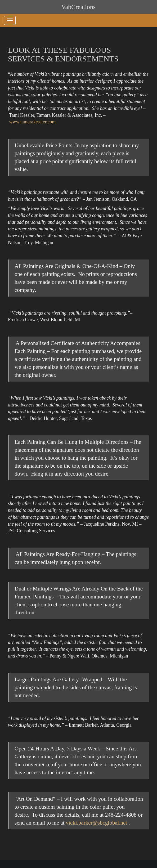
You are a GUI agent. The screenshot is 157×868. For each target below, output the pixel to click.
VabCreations (78, 7)
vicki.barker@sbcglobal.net (97, 823)
